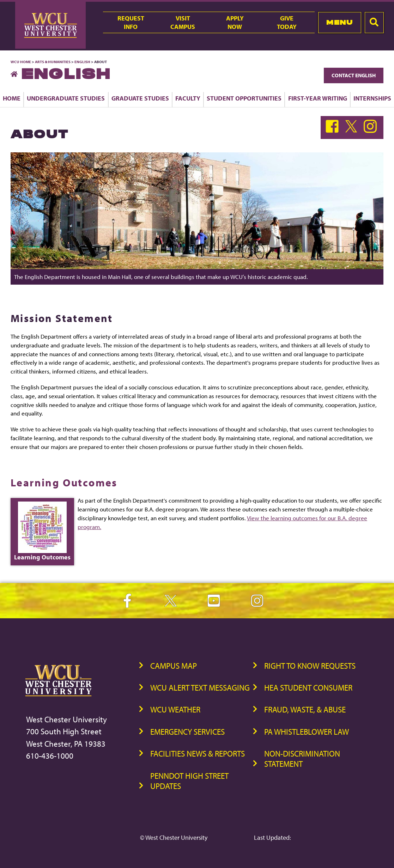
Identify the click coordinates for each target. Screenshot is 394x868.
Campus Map (174, 666)
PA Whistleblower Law (307, 732)
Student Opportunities (244, 98)
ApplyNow (235, 22)
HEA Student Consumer (308, 688)
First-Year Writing (318, 98)
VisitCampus (183, 22)
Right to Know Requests (310, 666)
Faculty (188, 98)
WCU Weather (175, 709)
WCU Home (21, 62)
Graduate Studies (140, 98)
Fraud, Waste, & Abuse (305, 709)
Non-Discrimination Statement (302, 759)
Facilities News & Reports (198, 754)
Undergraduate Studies (66, 98)
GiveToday (287, 22)
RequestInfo (131, 22)
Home (12, 98)
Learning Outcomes (64, 482)
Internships (372, 98)
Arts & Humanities (53, 62)
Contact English (354, 75)
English (82, 62)
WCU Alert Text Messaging (200, 688)
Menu (340, 22)
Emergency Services (187, 732)
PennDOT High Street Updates (189, 781)
